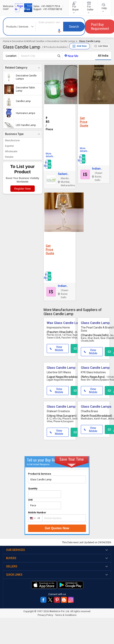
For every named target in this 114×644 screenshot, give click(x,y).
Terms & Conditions (66, 615)
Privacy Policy (45, 615)
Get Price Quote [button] (84, 122)
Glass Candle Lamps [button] (96, 406)
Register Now (23, 189)
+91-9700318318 (48, 9)
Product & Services (40, 474)
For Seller (90, 8)
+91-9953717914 (47, 6)
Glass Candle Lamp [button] (95, 323)
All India (103, 56)
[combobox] (34, 518)
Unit (30, 500)
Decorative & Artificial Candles (28, 41)
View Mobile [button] (57, 349)
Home (6, 41)
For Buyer (76, 8)
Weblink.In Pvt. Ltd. (60, 611)
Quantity (33, 489)
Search (74, 27)
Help (104, 8)
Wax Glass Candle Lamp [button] (65, 323)
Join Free (28, 8)
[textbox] (40, 56)
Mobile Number (37, 512)
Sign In (19, 8)
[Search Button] (59, 56)
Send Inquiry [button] (49, 164)
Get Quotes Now (57, 528)
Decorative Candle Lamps (61, 41)
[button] (59, 31)
